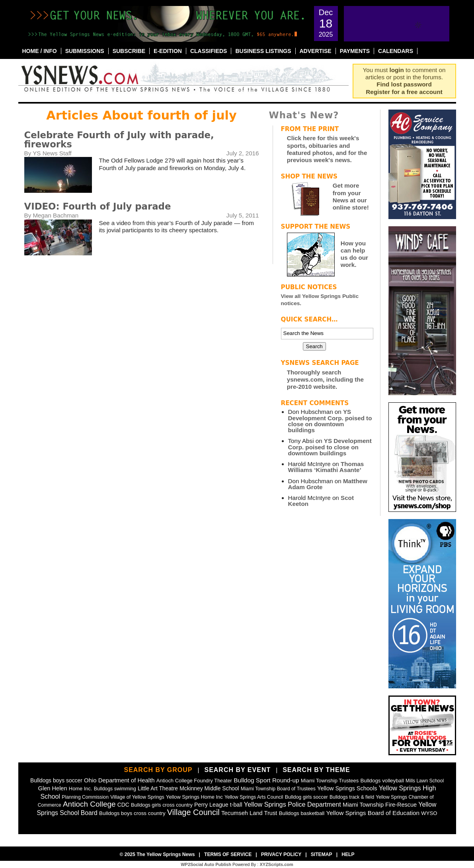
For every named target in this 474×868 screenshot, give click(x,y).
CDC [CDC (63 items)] (123, 805)
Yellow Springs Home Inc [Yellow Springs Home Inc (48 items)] (194, 797)
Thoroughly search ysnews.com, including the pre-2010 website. (325, 379)
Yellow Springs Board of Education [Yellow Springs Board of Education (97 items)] (373, 813)
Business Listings (263, 51)
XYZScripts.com (276, 864)
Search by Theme (316, 770)
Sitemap (322, 854)
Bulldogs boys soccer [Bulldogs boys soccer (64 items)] (56, 780)
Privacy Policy (281, 854)
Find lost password (404, 84)
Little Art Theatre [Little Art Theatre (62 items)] (158, 789)
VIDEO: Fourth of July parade (98, 206)
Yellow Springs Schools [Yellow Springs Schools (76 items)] (347, 788)
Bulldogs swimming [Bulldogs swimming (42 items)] (115, 789)
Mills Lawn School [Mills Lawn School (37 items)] (425, 781)
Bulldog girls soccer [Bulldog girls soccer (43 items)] (306, 797)
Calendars (396, 51)
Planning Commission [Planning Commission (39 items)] (85, 797)
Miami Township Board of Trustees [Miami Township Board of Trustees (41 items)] (278, 789)
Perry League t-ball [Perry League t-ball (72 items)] (218, 805)
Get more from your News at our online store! (351, 196)
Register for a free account (404, 92)
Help (348, 854)
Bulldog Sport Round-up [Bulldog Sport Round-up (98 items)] (266, 780)
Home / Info (40, 51)
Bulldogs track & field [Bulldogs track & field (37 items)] (352, 797)
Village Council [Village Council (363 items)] (193, 812)
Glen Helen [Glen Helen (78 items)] (53, 788)
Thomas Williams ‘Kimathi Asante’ (326, 467)
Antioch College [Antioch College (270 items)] (89, 804)
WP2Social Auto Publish (206, 864)
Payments (355, 51)
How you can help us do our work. (354, 254)
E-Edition (168, 51)
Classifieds (209, 51)
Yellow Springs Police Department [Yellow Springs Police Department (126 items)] (293, 804)
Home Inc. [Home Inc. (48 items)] (81, 789)
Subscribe (129, 51)
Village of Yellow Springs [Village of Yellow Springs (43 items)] (137, 797)
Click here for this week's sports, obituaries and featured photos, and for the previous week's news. (327, 149)
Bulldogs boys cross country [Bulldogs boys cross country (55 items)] (132, 813)
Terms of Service (228, 854)
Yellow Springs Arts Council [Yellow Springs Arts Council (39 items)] (254, 797)
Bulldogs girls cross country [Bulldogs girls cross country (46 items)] (162, 805)
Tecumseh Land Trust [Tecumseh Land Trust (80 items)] (249, 813)
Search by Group (158, 770)
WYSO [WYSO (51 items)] (429, 813)
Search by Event (237, 770)
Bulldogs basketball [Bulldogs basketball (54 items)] (302, 813)
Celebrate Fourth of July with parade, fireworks (119, 140)
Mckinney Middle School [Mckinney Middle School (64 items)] (209, 788)
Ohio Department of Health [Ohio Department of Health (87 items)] (119, 780)
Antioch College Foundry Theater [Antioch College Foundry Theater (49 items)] (194, 781)
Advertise (316, 51)
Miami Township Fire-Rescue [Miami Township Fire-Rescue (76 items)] (380, 805)
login (397, 70)
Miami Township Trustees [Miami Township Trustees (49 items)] (330, 781)
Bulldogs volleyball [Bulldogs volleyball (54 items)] (382, 781)
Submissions (85, 51)
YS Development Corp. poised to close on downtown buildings (330, 421)
